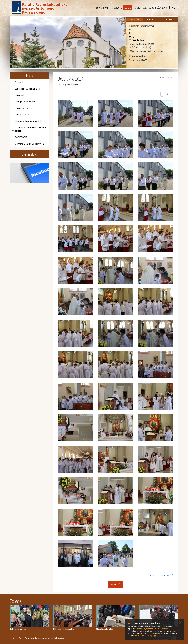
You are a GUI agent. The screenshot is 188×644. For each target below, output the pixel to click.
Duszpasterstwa (23, 108)
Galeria (128, 7)
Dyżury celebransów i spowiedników (159, 7)
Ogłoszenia (117, 7)
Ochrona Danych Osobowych (29, 144)
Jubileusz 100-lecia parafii (28, 89)
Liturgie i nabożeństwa (26, 102)
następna (167, 576)
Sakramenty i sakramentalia (29, 121)
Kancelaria (152, 19)
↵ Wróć (115, 584)
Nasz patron (21, 95)
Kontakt (137, 7)
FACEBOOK (21, 137)
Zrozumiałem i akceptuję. (146, 635)
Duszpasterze (22, 114)
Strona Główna (103, 7)
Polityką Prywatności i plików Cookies (152, 629)
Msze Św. (135, 19)
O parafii (19, 82)
